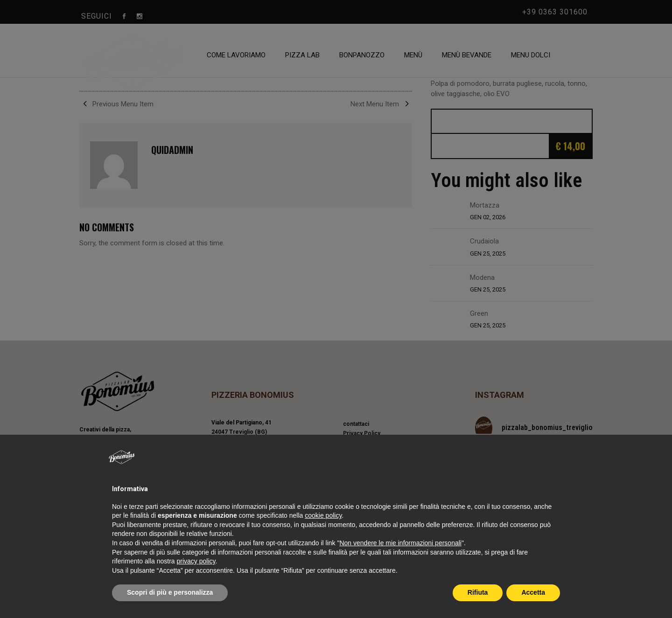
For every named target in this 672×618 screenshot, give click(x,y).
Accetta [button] (533, 592)
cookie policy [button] (323, 515)
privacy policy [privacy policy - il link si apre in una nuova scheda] (196, 561)
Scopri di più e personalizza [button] (170, 592)
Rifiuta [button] (478, 592)
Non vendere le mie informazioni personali (400, 543)
